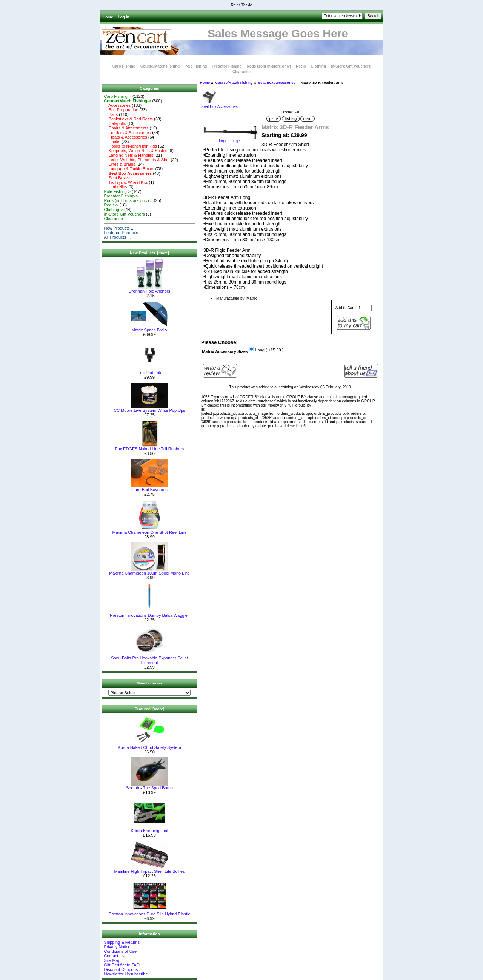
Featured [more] (150, 709)
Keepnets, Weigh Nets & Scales (135, 151)
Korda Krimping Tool (150, 829)
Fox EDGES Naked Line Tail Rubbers (150, 447)
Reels (301, 66)
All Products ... (117, 237)
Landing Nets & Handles (128, 155)
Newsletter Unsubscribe (126, 974)
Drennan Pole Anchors (149, 289)
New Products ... (119, 228)
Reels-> (111, 205)
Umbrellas (115, 187)
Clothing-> (113, 210)
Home (108, 17)
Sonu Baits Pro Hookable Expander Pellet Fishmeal (149, 658)
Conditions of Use (120, 951)
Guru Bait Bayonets (149, 488)
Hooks (112, 142)
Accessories (117, 105)
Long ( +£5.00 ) (269, 350)
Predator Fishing (227, 66)
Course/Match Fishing (234, 82)
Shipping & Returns (122, 942)
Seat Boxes (117, 178)
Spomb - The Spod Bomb (149, 786)
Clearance (241, 72)
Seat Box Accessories (277, 82)
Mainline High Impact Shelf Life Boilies (149, 869)
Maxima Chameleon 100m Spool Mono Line (149, 571)
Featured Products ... (123, 233)
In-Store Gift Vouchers (351, 66)
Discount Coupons (121, 969)
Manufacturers (149, 683)
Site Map (112, 960)
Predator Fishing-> (121, 196)
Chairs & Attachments (126, 128)
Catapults (115, 123)
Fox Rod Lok (150, 371)
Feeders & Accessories (127, 133)
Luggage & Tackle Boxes (129, 169)
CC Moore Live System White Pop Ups (149, 408)
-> (127, 101)
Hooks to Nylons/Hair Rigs (130, 146)
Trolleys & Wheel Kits (126, 182)
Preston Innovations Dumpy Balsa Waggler (149, 613)
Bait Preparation (121, 110)
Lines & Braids (119, 164)
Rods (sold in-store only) (269, 66)
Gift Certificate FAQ (122, 965)
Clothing (318, 66)
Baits (111, 114)
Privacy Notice (117, 947)
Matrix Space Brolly (149, 328)
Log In (124, 17)
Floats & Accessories (125, 137)
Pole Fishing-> (117, 191)
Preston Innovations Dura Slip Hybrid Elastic (149, 912)
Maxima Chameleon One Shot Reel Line (150, 530)
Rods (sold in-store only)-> (128, 200)
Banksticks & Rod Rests (128, 119)
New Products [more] (149, 253)
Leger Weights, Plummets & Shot (137, 160)
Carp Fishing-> (117, 96)
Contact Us (114, 956)
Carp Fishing (124, 66)
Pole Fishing (196, 66)
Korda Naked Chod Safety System (149, 746)
